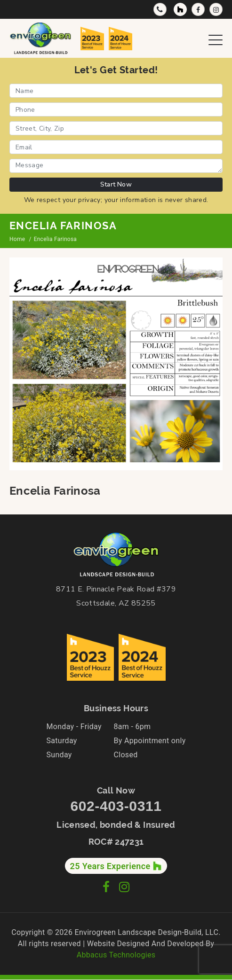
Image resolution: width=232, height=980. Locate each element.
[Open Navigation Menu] (216, 38)
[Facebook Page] (198, 9)
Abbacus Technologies (116, 955)
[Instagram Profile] (216, 9)
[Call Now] (160, 9)
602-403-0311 (116, 806)
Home (17, 239)
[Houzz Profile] (180, 9)
